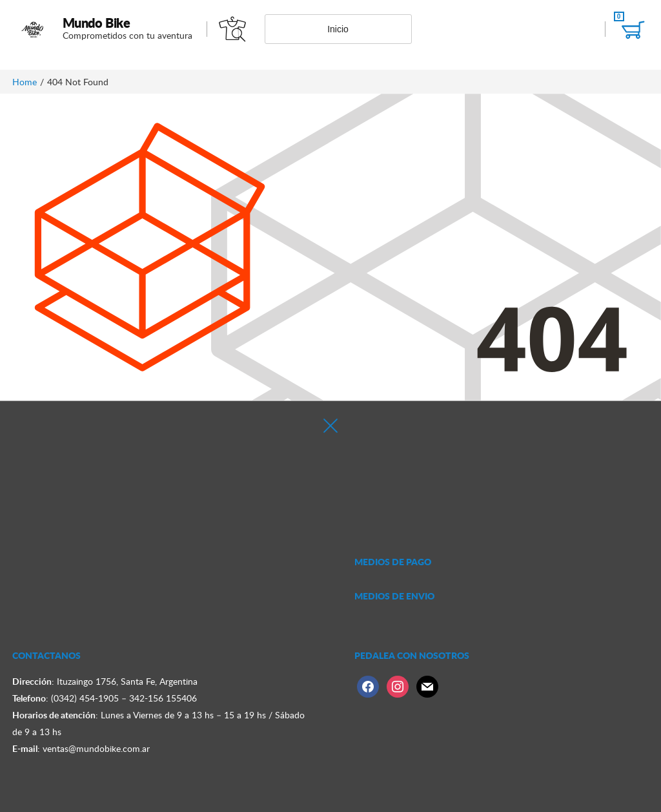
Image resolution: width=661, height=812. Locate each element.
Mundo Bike (97, 23)
